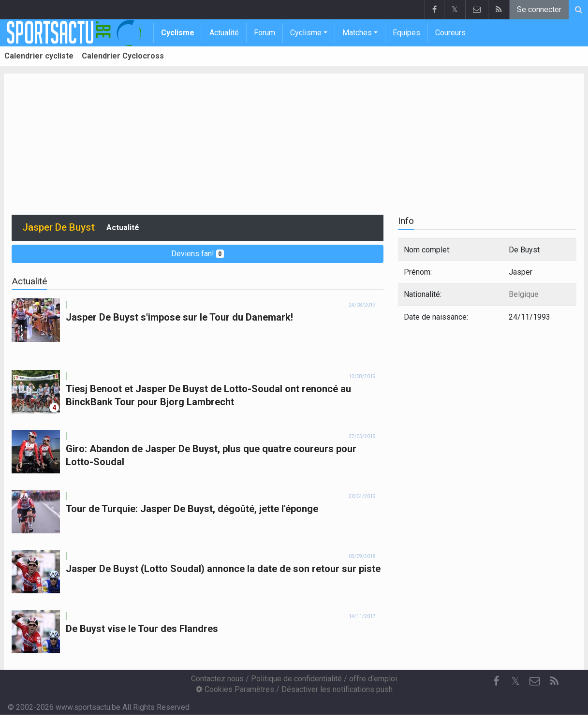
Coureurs (450, 33)
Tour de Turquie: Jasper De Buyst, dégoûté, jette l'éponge (192, 509)
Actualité (224, 33)
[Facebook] (496, 681)
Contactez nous (217, 679)
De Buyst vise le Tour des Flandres (142, 629)
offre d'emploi (373, 679)
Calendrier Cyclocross (123, 56)
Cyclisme (178, 33)
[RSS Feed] (554, 681)
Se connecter (539, 9)
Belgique (524, 294)
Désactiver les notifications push (337, 689)
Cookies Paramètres (235, 689)
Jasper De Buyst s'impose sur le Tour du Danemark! (179, 317)
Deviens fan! (198, 254)
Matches (357, 33)
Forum (265, 33)
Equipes (406, 33)
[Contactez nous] (535, 681)
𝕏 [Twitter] (515, 681)
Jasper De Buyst (59, 227)
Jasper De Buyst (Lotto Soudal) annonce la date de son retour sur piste (223, 569)
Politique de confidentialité (296, 679)
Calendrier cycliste (39, 56)
